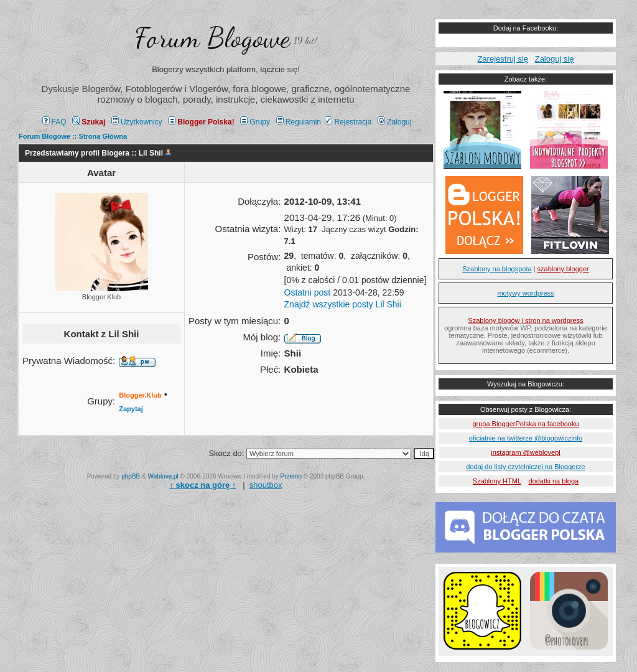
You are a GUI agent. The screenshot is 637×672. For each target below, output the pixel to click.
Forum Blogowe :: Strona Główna (73, 136)
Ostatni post (308, 292)
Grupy (255, 122)
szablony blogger (563, 269)
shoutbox (266, 485)
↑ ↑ (202, 485)
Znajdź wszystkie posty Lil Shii (343, 304)
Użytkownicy (137, 122)
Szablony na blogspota (497, 269)
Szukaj (89, 122)
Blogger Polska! (201, 122)
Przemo (291, 476)
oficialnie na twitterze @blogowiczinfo (526, 438)
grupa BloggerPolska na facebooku (525, 424)
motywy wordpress (525, 293)
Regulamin (299, 122)
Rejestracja (348, 122)
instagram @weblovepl (525, 452)
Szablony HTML (497, 481)
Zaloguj (394, 122)
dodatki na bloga (553, 481)
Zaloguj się (555, 59)
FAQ (54, 122)
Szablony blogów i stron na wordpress (525, 320)
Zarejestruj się (503, 59)
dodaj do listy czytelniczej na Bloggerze (525, 467)
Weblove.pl (163, 476)
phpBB (131, 476)
